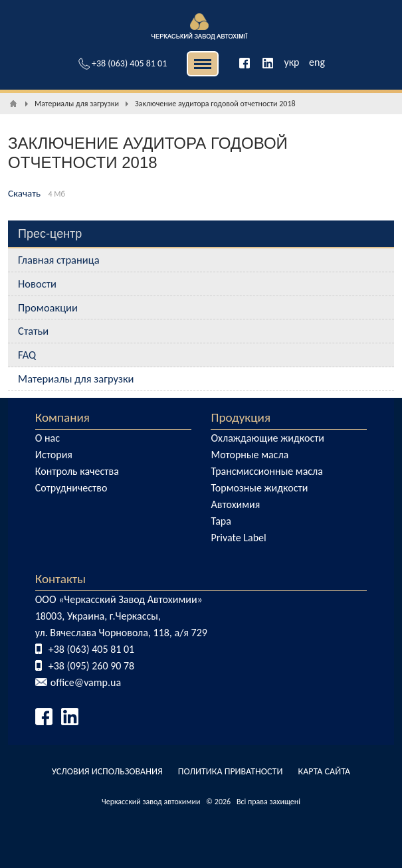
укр (291, 62)
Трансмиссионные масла (266, 471)
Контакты (60, 579)
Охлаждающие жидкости (267, 438)
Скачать (24, 193)
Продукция (241, 417)
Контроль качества (77, 471)
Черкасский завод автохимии (151, 802)
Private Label (238, 538)
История (54, 455)
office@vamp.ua (86, 682)
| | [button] (203, 64)
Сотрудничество (71, 488)
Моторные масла (250, 455)
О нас (48, 438)
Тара (221, 521)
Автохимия (235, 504)
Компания (62, 417)
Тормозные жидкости (259, 488)
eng (317, 62)
